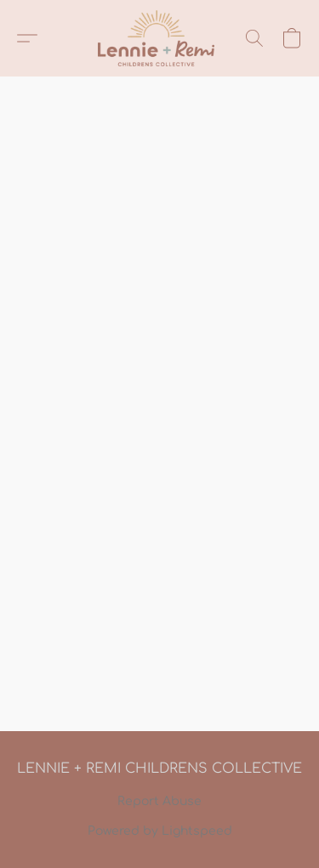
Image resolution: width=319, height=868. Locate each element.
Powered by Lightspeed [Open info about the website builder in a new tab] (160, 831)
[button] (159, 38)
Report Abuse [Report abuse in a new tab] (159, 801)
